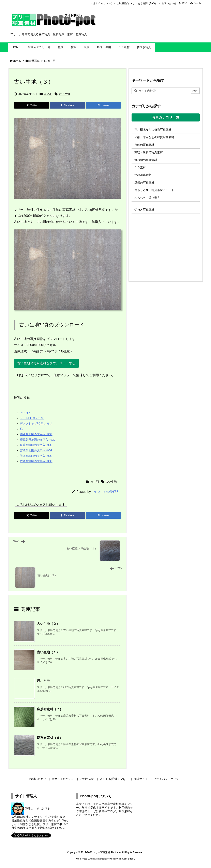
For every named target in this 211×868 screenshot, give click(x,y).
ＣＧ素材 (140, 167)
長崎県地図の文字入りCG (36, 445)
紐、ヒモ (43, 681)
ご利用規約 (123, 3)
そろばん (26, 413)
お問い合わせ (169, 3)
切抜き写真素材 (144, 210)
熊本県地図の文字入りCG (36, 456)
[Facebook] (67, 105)
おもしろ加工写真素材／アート (154, 190)
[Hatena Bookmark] (103, 105)
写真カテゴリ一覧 (166, 117)
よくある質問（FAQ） (145, 3)
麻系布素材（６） (50, 738)
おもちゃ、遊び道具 (147, 198)
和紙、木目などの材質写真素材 (154, 137)
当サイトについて (102, 3)
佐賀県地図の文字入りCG (36, 461)
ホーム (17, 61)
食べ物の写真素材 (146, 160)
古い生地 (64, 94)
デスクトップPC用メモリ (36, 423)
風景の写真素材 (144, 183)
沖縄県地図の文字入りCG (36, 434)
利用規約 (124, 808)
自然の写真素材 (144, 145)
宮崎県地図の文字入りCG (36, 450)
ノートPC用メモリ (32, 418)
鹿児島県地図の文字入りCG (38, 440)
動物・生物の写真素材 (149, 152)
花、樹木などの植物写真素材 (153, 130)
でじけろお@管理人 (105, 492)
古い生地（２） (48, 624)
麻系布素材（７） (50, 709)
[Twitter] (32, 105)
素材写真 (34, 61)
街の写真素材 (143, 175)
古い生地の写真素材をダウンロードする (46, 363)
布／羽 (52, 61)
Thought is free (126, 859)
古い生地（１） (48, 652)
